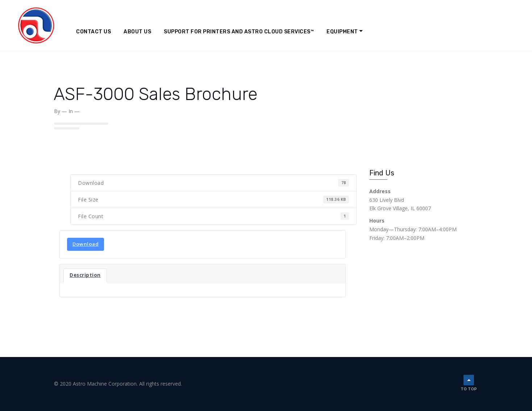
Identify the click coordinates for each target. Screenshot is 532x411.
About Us (137, 32)
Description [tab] (85, 275)
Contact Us (93, 32)
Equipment (342, 32)
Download (86, 244)
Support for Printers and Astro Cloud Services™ (239, 32)
